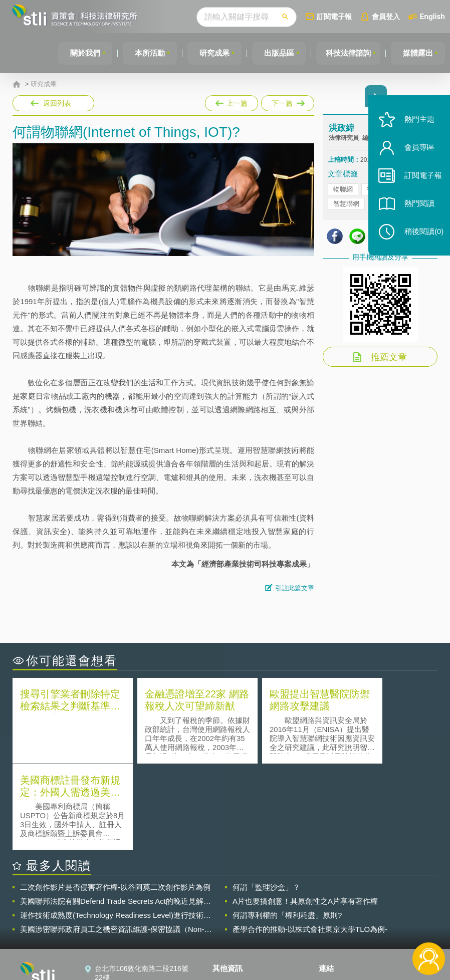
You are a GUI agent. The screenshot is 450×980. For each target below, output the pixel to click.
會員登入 (386, 16)
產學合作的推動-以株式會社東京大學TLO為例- (310, 842)
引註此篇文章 (295, 588)
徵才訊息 (233, 911)
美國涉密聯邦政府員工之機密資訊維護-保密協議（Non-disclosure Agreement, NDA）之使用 (112, 843)
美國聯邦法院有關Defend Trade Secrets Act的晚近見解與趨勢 (116, 815)
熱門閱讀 (416, 211)
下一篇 (287, 101)
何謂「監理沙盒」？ (266, 800)
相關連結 (380, 897)
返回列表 (57, 103)
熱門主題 (416, 127)
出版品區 (276, 53)
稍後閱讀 (420, 239)
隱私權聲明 (236, 897)
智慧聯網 (346, 205)
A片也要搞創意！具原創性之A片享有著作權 (305, 814)
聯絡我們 (233, 925)
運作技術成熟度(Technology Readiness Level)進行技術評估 (116, 829)
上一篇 (232, 101)
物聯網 (343, 190)
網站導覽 (233, 939)
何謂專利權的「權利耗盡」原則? (287, 828)
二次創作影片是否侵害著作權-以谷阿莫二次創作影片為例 (115, 800)
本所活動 (145, 53)
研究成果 (210, 53)
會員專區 (416, 155)
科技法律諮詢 (347, 53)
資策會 (335, 897)
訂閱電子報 (334, 16)
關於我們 (79, 53)
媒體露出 (417, 53)
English (432, 16)
